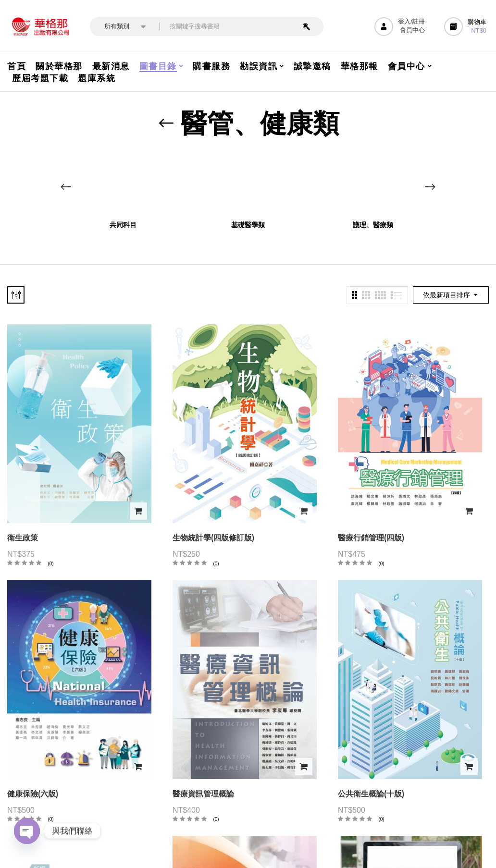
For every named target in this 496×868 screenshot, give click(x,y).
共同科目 (123, 225)
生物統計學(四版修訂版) (213, 538)
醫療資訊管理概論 (203, 794)
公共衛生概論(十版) (371, 794)
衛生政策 (23, 538)
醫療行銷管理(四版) (371, 538)
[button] (466, 27)
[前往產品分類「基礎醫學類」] (248, 183)
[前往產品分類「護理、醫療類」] (373, 183)
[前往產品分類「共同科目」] (123, 183)
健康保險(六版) (33, 794)
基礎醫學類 (248, 225)
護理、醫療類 (373, 225)
